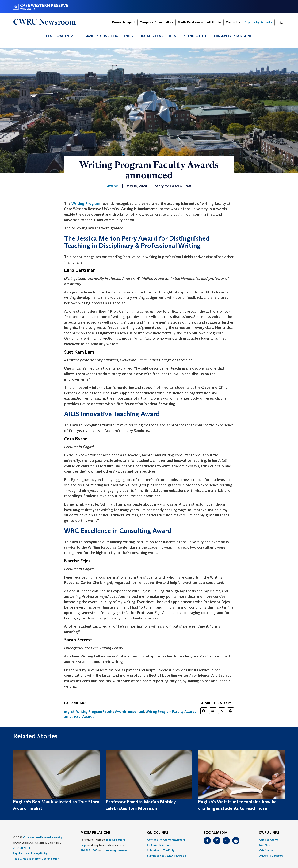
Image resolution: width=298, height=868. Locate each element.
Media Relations (190, 22)
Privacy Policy (39, 853)
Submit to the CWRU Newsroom (167, 856)
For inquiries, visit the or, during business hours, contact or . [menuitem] (104, 845)
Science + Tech (195, 36)
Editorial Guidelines (159, 845)
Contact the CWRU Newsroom (166, 840)
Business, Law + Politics (159, 36)
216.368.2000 (22, 848)
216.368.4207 (89, 850)
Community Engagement (233, 36)
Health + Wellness (60, 36)
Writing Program (86, 203)
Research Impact (124, 22)
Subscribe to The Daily (161, 850)
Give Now (265, 845)
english (69, 712)
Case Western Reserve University (43, 837)
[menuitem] (60, 36)
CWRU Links (269, 833)
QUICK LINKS (158, 833)
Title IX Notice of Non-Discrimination (36, 859)
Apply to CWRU (268, 840)
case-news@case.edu (114, 850)
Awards (88, 716)
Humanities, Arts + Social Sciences (107, 36)
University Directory (271, 856)
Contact (233, 22)
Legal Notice (21, 853)
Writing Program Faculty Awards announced (110, 712)
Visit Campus (267, 850)
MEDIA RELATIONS (96, 833)
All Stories (214, 22)
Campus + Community (157, 22)
